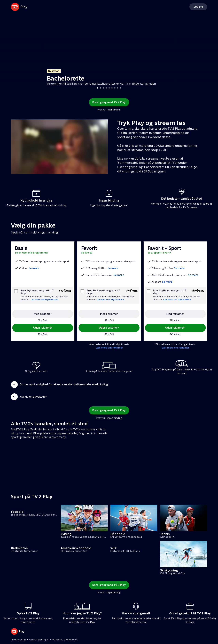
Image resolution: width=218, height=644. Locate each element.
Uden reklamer (43, 328)
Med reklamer (43, 314)
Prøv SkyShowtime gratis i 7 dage (37, 292)
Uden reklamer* (109, 328)
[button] (109, 385)
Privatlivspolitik (18, 640)
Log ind (198, 7)
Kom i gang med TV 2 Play (109, 102)
